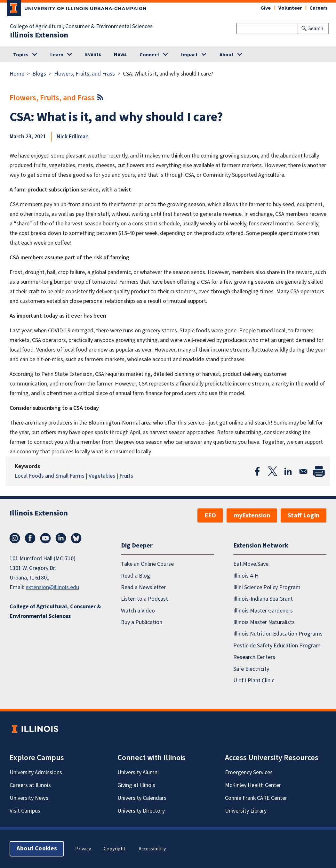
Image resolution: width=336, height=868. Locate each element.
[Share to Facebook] (257, 471)
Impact (189, 55)
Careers (319, 8)
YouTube (45, 538)
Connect (149, 55)
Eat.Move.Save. (252, 564)
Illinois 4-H (246, 576)
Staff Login (304, 515)
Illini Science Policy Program (267, 587)
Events (93, 54)
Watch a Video (138, 611)
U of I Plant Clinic (254, 681)
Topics (21, 55)
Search (316, 28)
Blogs (39, 74)
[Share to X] (273, 471)
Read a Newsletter (143, 587)
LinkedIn (61, 538)
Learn (57, 55)
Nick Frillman (73, 137)
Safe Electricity (251, 669)
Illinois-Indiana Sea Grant (263, 599)
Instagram (15, 538)
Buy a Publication (142, 622)
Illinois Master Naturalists (264, 622)
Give (266, 8)
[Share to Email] (303, 471)
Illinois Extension (39, 35)
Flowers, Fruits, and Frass (84, 74)
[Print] (319, 471)
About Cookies (37, 849)
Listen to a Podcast (144, 599)
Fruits (126, 476)
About (227, 55)
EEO (210, 515)
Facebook (30, 538)
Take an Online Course (147, 564)
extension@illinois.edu (52, 587)
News (120, 54)
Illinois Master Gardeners (263, 611)
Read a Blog (136, 576)
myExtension (252, 515)
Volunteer (290, 8)
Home (17, 74)
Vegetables (102, 476)
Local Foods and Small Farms (50, 476)
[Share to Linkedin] (288, 471)
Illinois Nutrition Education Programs (278, 634)
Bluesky (76, 538)
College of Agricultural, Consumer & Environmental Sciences (81, 27)
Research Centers (254, 657)
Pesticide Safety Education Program (277, 646)
